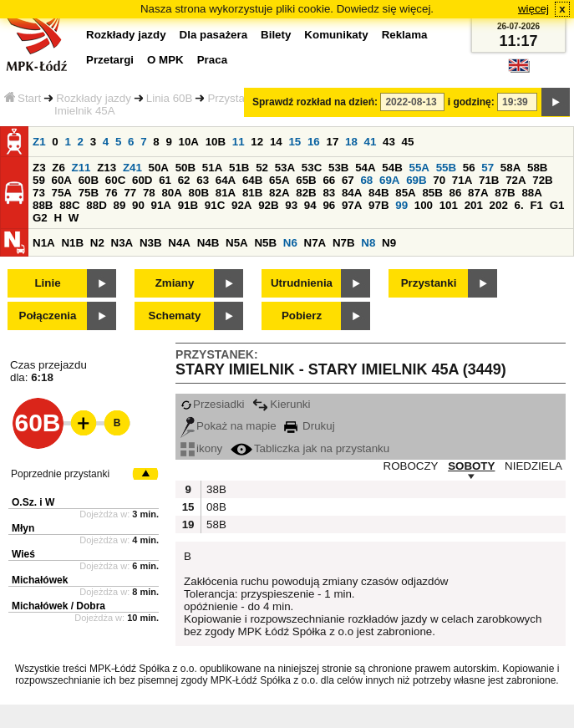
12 (257, 142)
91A (161, 205)
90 (138, 205)
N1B (72, 243)
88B (43, 205)
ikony (201, 448)
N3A (122, 243)
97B (378, 205)
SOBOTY (471, 466)
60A (62, 180)
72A (516, 180)
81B (252, 193)
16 (314, 142)
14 (276, 142)
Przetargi (110, 60)
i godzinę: (471, 102)
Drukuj (309, 426)
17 (332, 142)
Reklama (405, 35)
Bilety (276, 35)
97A (352, 205)
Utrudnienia (302, 283)
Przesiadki (212, 404)
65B (306, 180)
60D (142, 180)
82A (279, 193)
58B (537, 168)
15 (295, 142)
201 (474, 205)
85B (432, 193)
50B (185, 168)
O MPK (165, 60)
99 (401, 205)
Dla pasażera (214, 35)
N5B (265, 243)
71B (489, 180)
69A (389, 180)
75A (62, 193)
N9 (389, 243)
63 (203, 180)
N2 (97, 243)
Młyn (23, 528)
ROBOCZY (411, 466)
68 (366, 180)
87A (478, 193)
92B (268, 205)
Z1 (39, 142)
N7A (315, 243)
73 (39, 193)
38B (215, 489)
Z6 (58, 168)
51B (239, 168)
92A (241, 205)
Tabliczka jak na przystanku (310, 448)
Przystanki (429, 283)
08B (215, 507)
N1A (44, 243)
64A (226, 180)
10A (189, 142)
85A (405, 193)
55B (446, 168)
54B (392, 168)
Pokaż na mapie (229, 426)
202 (499, 205)
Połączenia (48, 316)
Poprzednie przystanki (60, 474)
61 (165, 180)
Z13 (107, 168)
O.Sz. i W (33, 502)
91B (188, 205)
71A (462, 180)
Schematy (175, 316)
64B (252, 180)
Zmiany (175, 283)
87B (505, 193)
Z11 (81, 168)
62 (184, 180)
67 (348, 180)
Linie (47, 283)
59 (39, 180)
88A (531, 193)
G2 (40, 218)
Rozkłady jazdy (94, 98)
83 (329, 193)
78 (149, 193)
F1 (536, 205)
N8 (368, 243)
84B (378, 193)
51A (212, 168)
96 (329, 205)
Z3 (39, 168)
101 (449, 205)
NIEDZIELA (533, 466)
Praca (212, 60)
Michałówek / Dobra (58, 606)
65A (279, 180)
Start (23, 98)
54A (365, 168)
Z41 (132, 168)
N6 (290, 243)
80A (171, 193)
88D (96, 205)
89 (119, 205)
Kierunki (281, 404)
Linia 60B (170, 98)
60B (89, 180)
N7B (344, 243)
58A (511, 168)
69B (416, 180)
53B (338, 168)
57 (488, 168)
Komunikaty (336, 35)
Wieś (23, 554)
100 (424, 205)
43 (389, 142)
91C (215, 205)
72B (542, 180)
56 (469, 168)
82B (306, 193)
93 (291, 205)
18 (351, 142)
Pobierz (302, 316)
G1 (557, 205)
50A (159, 168)
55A (419, 168)
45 (408, 142)
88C (69, 205)
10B (216, 142)
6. (519, 205)
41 (371, 142)
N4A (179, 243)
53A (285, 168)
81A (226, 193)
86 (456, 193)
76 (112, 193)
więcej (533, 9)
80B (199, 193)
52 (262, 168)
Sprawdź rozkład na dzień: (315, 102)
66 (329, 180)
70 (439, 180)
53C (312, 168)
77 (130, 193)
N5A (237, 243)
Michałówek (40, 580)
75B (89, 193)
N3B (151, 243)
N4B (208, 243)
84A (352, 193)
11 (239, 142)
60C (115, 180)
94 (310, 205)
